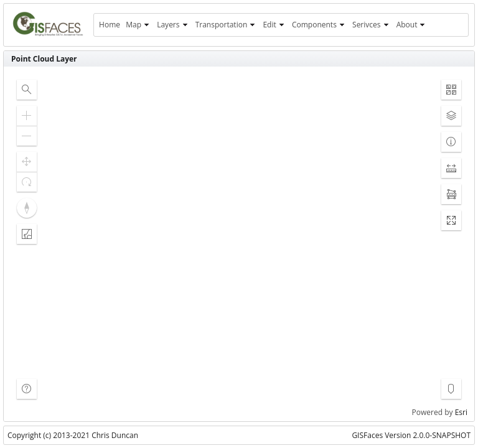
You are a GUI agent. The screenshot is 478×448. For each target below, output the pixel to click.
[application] (239, 244)
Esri (461, 412)
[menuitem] (109, 25)
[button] (27, 90)
